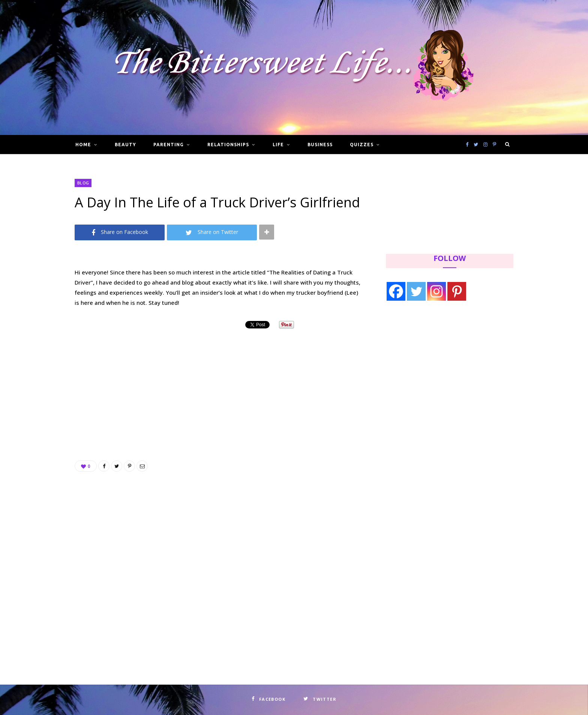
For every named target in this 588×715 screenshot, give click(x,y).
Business (320, 145)
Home (83, 145)
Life (278, 145)
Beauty (125, 145)
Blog (83, 183)
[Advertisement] (219, 385)
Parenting (169, 145)
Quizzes (362, 145)
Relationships (228, 145)
